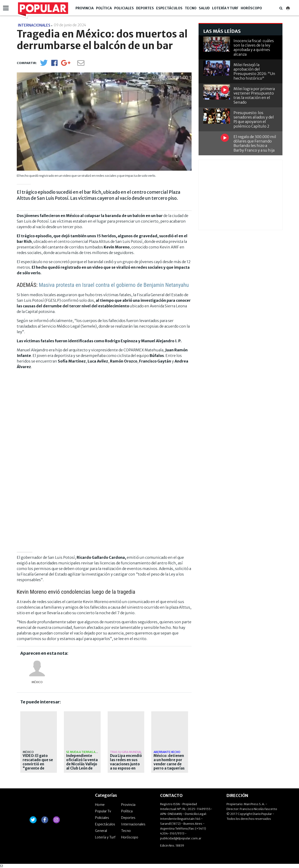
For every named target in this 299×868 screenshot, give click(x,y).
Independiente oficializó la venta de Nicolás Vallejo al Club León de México (82, 764)
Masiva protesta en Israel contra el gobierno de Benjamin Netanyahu (114, 285)
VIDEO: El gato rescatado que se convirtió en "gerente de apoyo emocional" (38, 766)
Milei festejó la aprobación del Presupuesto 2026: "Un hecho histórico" (254, 71)
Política (104, 8)
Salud (204, 8)
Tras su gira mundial (126, 752)
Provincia (85, 8)
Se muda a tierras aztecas (86, 752)
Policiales (124, 8)
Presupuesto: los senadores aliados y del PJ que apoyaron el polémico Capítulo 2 (254, 119)
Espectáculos (169, 8)
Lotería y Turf (225, 8)
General (101, 831)
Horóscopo (251, 8)
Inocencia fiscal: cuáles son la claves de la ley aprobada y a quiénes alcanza (254, 47)
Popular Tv (103, 811)
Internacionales (133, 824)
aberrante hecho (167, 752)
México (37, 682)
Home (100, 805)
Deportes (145, 8)
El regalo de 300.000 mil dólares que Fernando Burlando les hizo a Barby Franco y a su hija (255, 143)
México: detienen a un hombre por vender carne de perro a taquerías (169, 762)
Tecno (191, 8)
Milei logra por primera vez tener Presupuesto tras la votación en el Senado (254, 95)
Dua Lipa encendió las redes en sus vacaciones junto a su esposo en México (126, 764)
